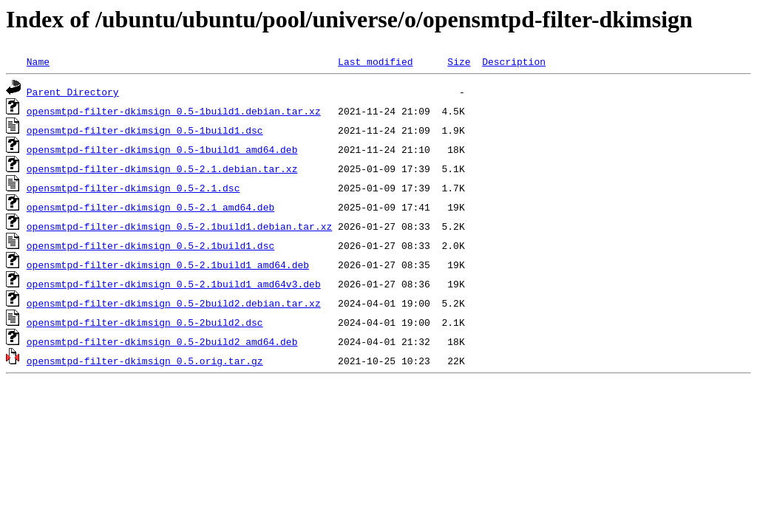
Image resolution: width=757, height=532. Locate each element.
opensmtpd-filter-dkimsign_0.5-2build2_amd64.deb (162, 341)
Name (38, 61)
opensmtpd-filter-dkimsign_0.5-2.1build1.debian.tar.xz (179, 226)
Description (514, 61)
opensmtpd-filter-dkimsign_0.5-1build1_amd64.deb (162, 149)
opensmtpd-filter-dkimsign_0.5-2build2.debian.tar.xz (174, 303)
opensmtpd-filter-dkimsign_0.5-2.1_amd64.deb (150, 207)
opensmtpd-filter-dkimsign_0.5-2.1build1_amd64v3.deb (174, 284)
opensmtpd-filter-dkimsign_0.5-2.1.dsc (133, 188)
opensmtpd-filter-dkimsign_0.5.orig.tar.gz (145, 361)
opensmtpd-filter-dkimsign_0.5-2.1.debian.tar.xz (162, 168)
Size (459, 61)
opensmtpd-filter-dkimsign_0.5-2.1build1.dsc (150, 245)
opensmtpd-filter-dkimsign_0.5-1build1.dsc (145, 130)
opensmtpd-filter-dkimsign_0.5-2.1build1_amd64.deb (168, 265)
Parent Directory (73, 92)
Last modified (375, 61)
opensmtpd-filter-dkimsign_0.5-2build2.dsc (145, 322)
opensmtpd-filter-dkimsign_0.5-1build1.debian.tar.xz (174, 111)
